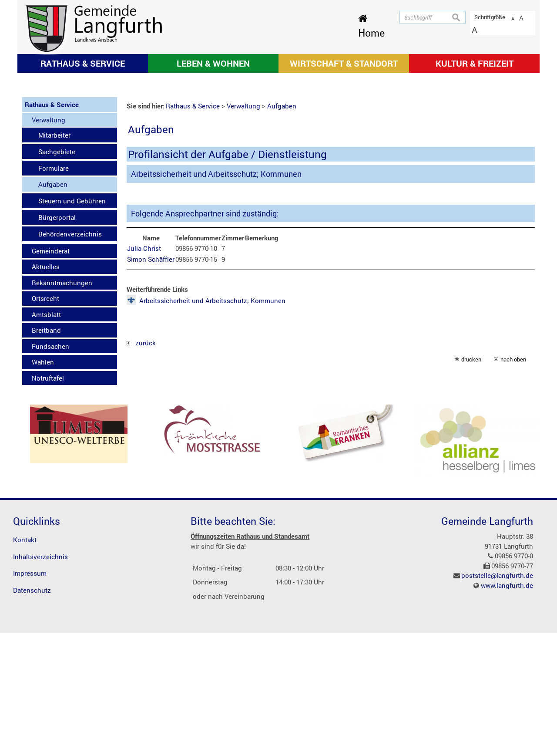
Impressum (30, 697)
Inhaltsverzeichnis (40, 680)
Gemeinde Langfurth (487, 644)
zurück (141, 466)
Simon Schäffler (151, 382)
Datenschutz (32, 713)
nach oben (513, 483)
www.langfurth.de (507, 709)
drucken (471, 483)
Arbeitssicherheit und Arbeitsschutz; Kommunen (212, 424)
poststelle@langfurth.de (497, 699)
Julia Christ (144, 372)
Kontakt (25, 663)
